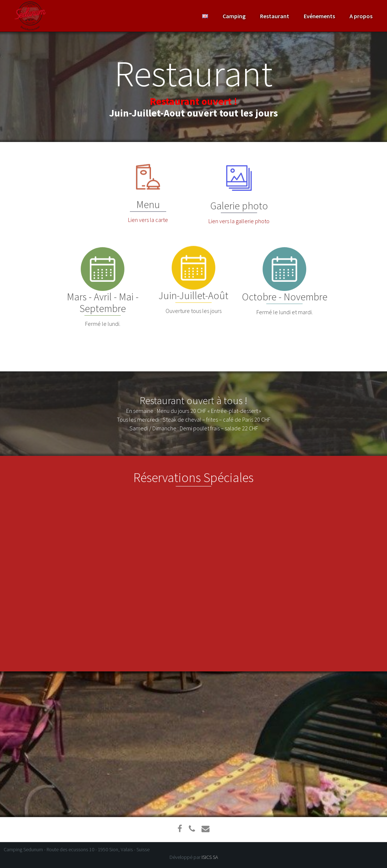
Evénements (319, 16)
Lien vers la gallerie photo (239, 222)
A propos (361, 16)
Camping (234, 16)
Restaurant (275, 16)
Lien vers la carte (148, 225)
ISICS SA (210, 857)
